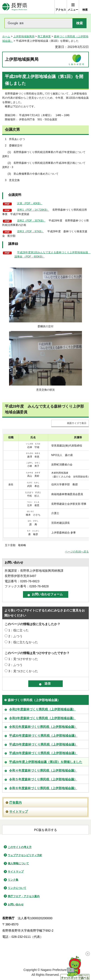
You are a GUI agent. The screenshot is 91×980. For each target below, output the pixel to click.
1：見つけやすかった (23, 659)
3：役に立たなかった (23, 642)
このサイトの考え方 (20, 847)
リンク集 (13, 880)
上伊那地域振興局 (24, 36)
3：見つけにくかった (23, 671)
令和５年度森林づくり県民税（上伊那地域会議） (43, 779)
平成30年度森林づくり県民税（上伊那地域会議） (43, 736)
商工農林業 (44, 36)
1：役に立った (19, 630)
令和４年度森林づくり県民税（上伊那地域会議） (43, 770)
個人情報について (18, 863)
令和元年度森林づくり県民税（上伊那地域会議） (43, 727)
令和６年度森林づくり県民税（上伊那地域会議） (43, 788)
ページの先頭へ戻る (77, 552)
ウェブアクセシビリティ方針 (25, 855)
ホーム (6, 36)
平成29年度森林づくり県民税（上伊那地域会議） (43, 744)
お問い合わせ (16, 904)
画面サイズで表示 (77, 423)
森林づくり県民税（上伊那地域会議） (34, 700)
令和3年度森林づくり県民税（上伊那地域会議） (42, 718)
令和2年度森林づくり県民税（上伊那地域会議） (42, 709)
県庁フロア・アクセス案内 (24, 896)
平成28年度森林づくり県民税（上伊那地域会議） (43, 753)
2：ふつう (15, 636)
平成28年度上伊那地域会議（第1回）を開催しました (46, 762)
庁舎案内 (15, 802)
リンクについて (17, 888)
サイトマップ (19, 812)
